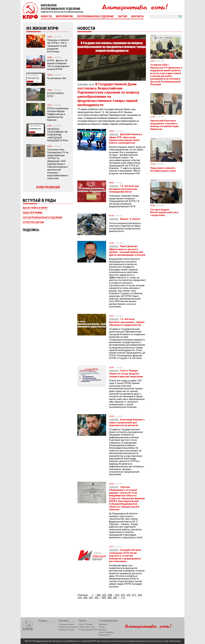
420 (85, 598)
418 (140, 595)
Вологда (103, 630)
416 (128, 595)
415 (123, 595)
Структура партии (33, 222)
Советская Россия (87, 627)
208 (110, 595)
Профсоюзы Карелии (68, 627)
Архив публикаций (48, 187)
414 (117, 595)
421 (91, 598)
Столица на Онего (66, 624)
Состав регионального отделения (42, 218)
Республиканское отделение (95, 16)
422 (97, 598)
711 (123, 598)
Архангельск (105, 635)
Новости (46, 16)
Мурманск (103, 624)
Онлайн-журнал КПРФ (88, 630)
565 (104, 598)
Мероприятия (64, 16)
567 (115, 598)
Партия (122, 16)
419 (80, 598)
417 (134, 595)
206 (99, 595)
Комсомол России (67, 630)
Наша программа (33, 213)
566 (110, 598)
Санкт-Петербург (106, 632)
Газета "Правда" (86, 624)
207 (104, 595)
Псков (102, 627)
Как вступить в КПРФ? (35, 208)
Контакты (137, 16)
